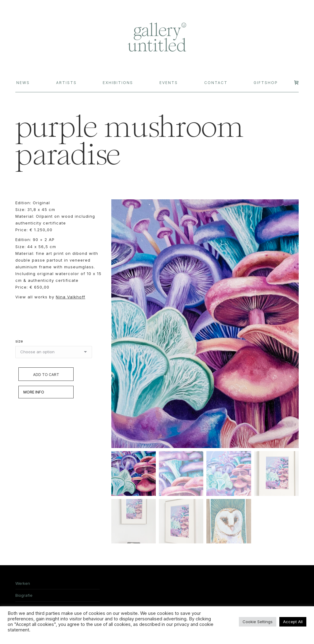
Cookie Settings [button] (258, 622)
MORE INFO (34, 392)
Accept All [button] (293, 622)
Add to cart (46, 375)
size (19, 341)
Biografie (24, 596)
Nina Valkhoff (71, 297)
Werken (23, 584)
